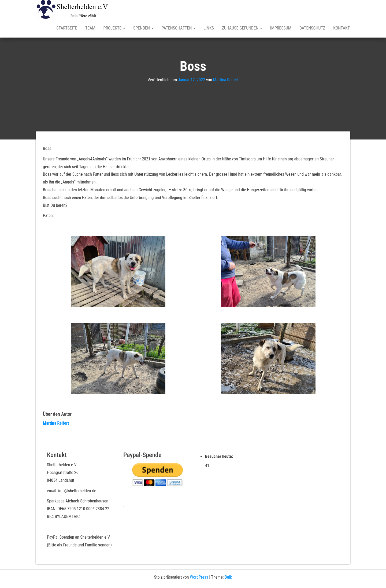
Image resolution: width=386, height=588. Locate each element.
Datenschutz (312, 28)
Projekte (114, 28)
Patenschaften (179, 28)
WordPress (199, 577)
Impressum (281, 28)
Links (209, 28)
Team (90, 28)
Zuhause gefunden (242, 28)
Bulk (228, 577)
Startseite (67, 28)
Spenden (143, 28)
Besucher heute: (220, 456)
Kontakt (342, 28)
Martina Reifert (226, 80)
